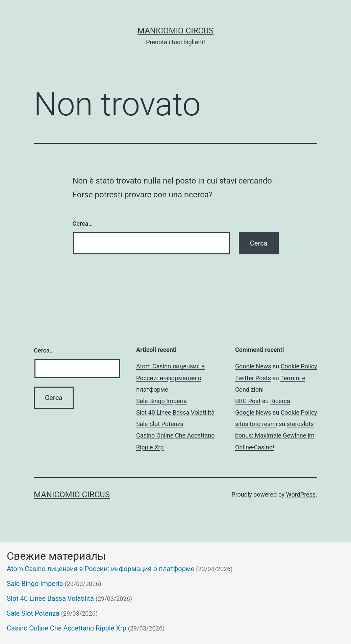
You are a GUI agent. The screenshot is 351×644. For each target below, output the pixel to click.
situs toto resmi (256, 424)
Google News (253, 366)
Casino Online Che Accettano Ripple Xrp (67, 628)
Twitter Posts (253, 378)
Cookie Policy (299, 366)
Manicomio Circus (175, 31)
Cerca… (83, 223)
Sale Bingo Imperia (161, 401)
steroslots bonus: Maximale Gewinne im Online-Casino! (275, 435)
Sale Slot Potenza (160, 424)
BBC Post (248, 401)
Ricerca (280, 401)
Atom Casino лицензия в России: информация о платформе (170, 378)
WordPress (301, 494)
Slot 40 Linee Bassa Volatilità (175, 412)
